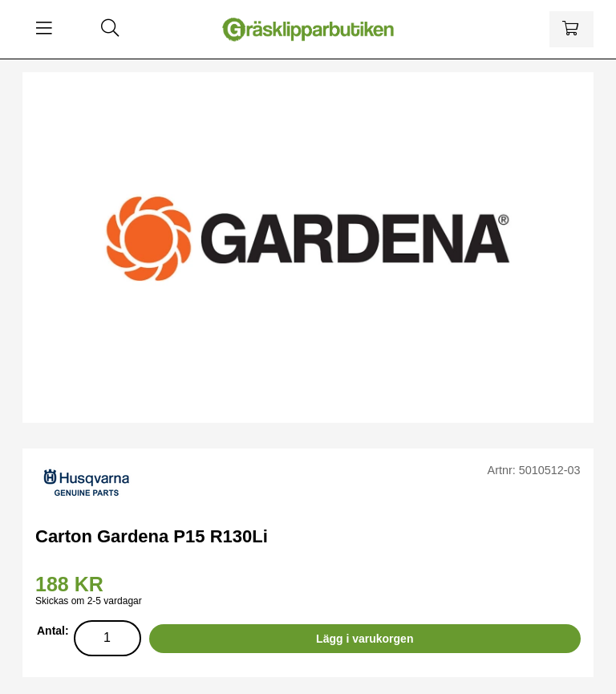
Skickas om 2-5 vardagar (89, 601)
